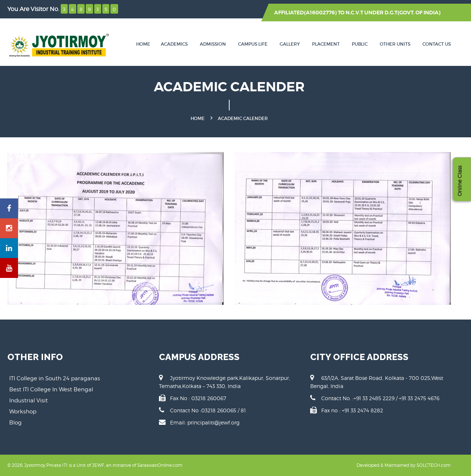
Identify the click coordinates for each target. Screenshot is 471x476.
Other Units (395, 44)
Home (143, 44)
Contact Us (437, 44)
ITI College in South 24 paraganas (55, 378)
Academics (174, 44)
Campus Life (253, 44)
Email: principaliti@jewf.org (205, 422)
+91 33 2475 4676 (419, 398)
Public (360, 44)
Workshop (23, 412)
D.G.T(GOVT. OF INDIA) (412, 13)
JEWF (98, 465)
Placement (326, 44)
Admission (213, 44)
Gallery (290, 44)
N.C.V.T (354, 13)
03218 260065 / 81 (224, 410)
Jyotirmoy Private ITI (46, 465)
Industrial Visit (29, 401)
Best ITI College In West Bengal (51, 389)
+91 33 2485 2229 (375, 398)
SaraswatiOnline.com (160, 465)
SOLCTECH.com (434, 465)
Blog (15, 423)
